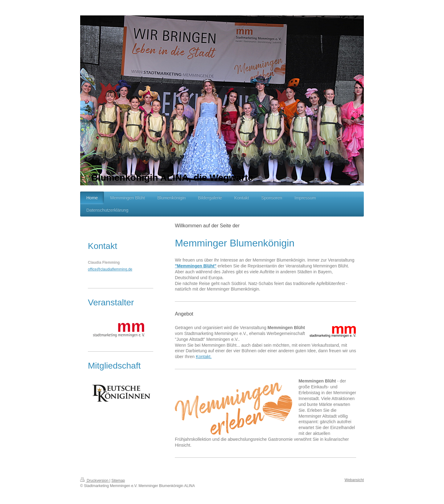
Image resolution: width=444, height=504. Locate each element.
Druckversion (95, 481)
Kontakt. (204, 357)
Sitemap (118, 481)
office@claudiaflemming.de (110, 269)
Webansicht (354, 480)
